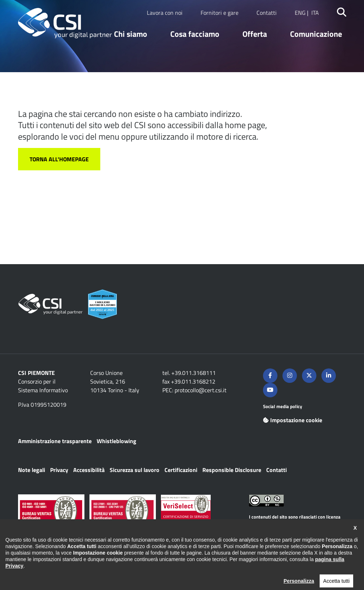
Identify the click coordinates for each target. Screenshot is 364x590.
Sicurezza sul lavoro (135, 470)
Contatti (267, 13)
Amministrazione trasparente (55, 441)
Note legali (32, 470)
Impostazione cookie (293, 420)
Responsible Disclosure (232, 470)
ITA (315, 13)
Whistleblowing (117, 441)
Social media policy (283, 406)
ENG (300, 13)
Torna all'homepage (59, 159)
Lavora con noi (165, 13)
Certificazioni (181, 470)
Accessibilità (89, 470)
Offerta (255, 34)
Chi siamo (131, 34)
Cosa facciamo (195, 34)
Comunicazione (316, 34)
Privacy (59, 470)
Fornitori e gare (220, 13)
